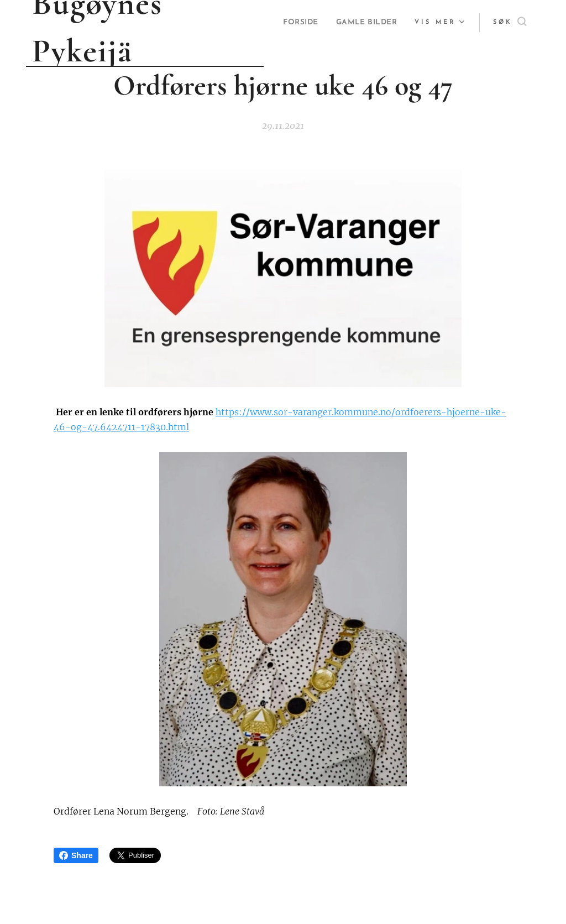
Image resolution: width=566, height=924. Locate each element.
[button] (510, 23)
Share (76, 855)
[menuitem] (379, 23)
